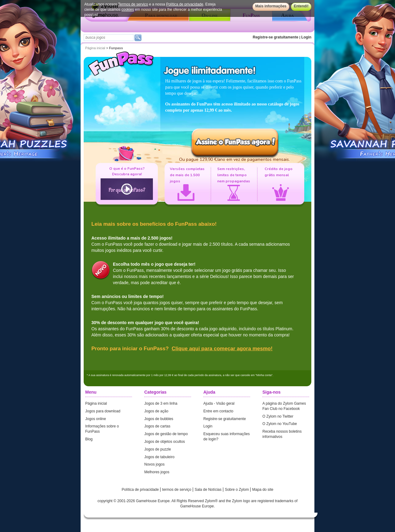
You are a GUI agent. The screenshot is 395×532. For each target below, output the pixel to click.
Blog (89, 439)
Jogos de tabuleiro (159, 457)
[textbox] (109, 38)
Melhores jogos (157, 472)
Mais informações (271, 6)
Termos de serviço (133, 4)
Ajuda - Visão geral (219, 403)
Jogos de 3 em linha (161, 403)
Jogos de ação (156, 411)
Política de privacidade (185, 4)
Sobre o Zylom (237, 490)
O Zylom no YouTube (280, 424)
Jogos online (96, 419)
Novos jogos (154, 464)
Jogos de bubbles (159, 419)
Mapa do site (263, 490)
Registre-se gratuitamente (276, 37)
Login (306, 37)
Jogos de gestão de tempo (166, 434)
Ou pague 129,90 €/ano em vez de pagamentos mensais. (234, 159)
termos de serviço (177, 490)
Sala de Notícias (209, 490)
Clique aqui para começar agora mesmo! (222, 349)
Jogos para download (103, 411)
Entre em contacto (218, 411)
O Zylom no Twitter (278, 416)
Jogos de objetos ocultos (165, 442)
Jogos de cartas (157, 426)
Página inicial (95, 48)
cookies (128, 10)
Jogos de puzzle (158, 449)
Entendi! (301, 6)
